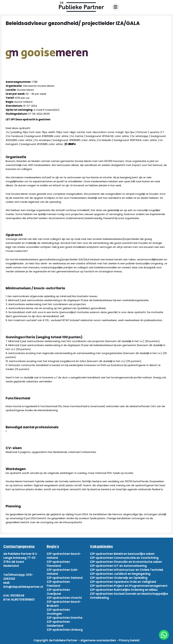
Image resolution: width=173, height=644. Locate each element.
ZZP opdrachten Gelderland (58, 624)
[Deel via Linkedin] (75, 144)
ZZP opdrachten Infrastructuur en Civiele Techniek (127, 570)
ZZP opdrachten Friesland (58, 584)
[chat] (164, 635)
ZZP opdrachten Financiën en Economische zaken (126, 562)
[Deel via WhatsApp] (68, 144)
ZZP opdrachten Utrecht (64, 598)
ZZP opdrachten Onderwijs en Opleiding (119, 578)
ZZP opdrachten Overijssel (58, 592)
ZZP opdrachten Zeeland (65, 578)
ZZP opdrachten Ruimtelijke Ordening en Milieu (124, 590)
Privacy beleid (129, 640)
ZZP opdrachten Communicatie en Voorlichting (124, 558)
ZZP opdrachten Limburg (65, 630)
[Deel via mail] (70, 144)
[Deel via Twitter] (72, 144)
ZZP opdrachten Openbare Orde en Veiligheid (123, 582)
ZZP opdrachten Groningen (58, 612)
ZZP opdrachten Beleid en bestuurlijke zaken (122, 554)
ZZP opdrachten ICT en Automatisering (118, 566)
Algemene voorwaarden (98, 640)
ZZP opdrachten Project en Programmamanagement (129, 586)
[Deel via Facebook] (66, 144)
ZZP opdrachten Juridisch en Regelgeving (120, 574)
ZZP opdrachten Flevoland (58, 564)
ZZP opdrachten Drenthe (65, 618)
